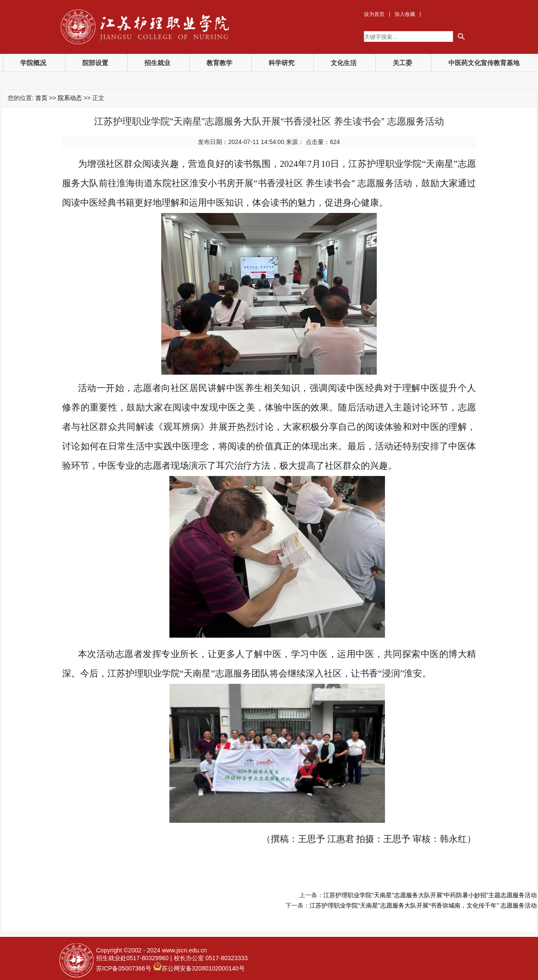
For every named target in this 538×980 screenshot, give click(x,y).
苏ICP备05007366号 (124, 968)
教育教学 (219, 63)
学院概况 (33, 63)
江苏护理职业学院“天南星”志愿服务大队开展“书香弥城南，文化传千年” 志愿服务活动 (423, 905)
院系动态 (70, 98)
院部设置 (95, 63)
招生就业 (157, 63)
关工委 (402, 63)
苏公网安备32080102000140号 (203, 968)
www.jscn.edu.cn (185, 950)
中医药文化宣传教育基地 (484, 63)
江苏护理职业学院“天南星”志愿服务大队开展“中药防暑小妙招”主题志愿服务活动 (430, 895)
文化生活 (344, 63)
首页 (41, 98)
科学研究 (282, 63)
